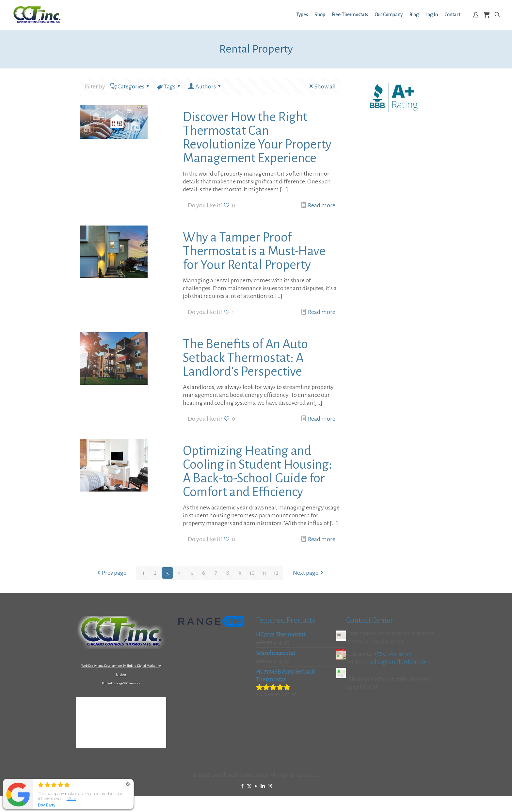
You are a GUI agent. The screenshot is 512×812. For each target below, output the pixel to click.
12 (276, 573)
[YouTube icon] (256, 786)
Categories (130, 86)
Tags (169, 86)
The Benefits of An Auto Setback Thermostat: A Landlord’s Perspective (245, 358)
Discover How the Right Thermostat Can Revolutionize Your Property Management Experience (257, 137)
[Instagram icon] (270, 786)
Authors (205, 86)
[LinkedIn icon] (263, 786)
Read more (322, 205)
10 (252, 573)
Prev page (111, 573)
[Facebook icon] (242, 786)
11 (264, 573)
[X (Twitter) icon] (249, 786)
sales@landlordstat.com (400, 662)
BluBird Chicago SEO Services (121, 683)
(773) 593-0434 (393, 654)
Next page (309, 573)
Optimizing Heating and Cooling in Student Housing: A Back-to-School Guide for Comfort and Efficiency (257, 471)
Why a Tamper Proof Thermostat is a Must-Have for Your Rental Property (254, 251)
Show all (322, 86)
